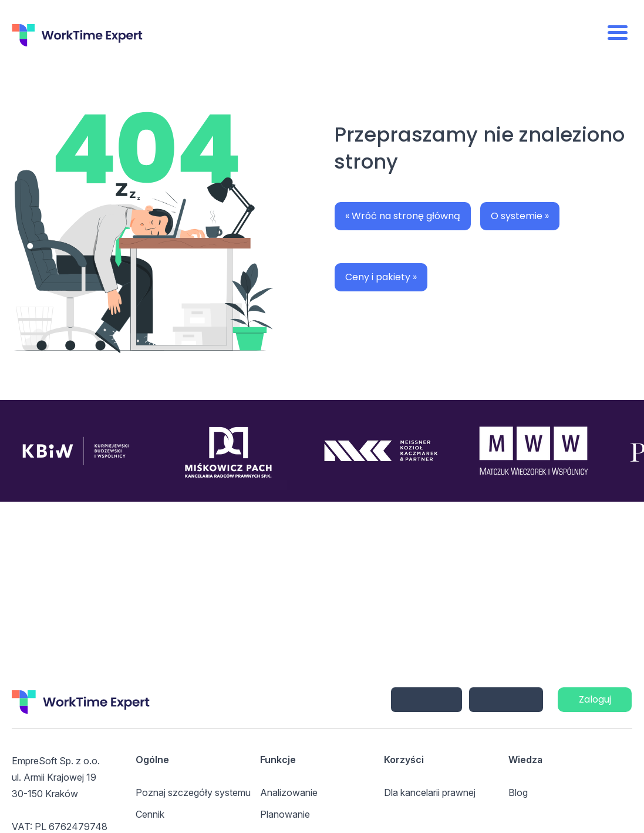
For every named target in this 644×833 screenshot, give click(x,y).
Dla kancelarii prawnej (430, 792)
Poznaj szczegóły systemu (193, 792)
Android (506, 700)
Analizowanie (289, 792)
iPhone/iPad (426, 700)
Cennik (150, 814)
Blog (518, 792)
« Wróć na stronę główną (403, 216)
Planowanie (285, 814)
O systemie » (520, 216)
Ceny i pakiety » (381, 277)
